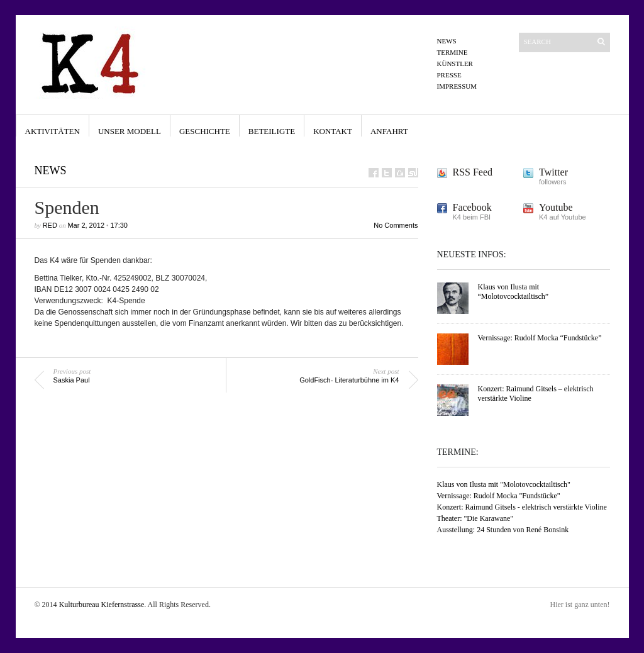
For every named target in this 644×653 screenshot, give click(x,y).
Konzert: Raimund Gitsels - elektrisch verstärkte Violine (522, 507)
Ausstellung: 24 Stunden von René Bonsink (503, 530)
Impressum (457, 86)
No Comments (396, 225)
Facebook (472, 207)
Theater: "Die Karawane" (475, 518)
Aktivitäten (53, 131)
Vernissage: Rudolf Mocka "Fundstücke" (499, 496)
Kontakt (333, 131)
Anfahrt (389, 131)
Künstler (455, 64)
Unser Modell (130, 131)
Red (50, 225)
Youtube (556, 207)
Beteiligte (272, 131)
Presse (449, 75)
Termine (452, 52)
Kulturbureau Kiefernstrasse (102, 605)
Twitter (553, 172)
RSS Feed (473, 172)
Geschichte (205, 131)
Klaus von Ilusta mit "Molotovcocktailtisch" (504, 484)
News (447, 41)
